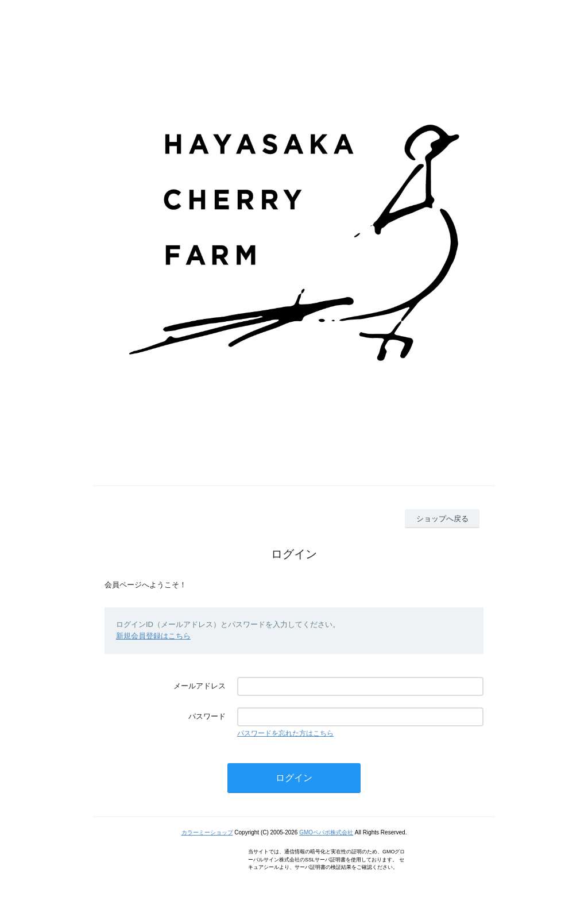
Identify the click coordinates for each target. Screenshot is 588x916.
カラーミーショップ (207, 832)
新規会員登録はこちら (153, 636)
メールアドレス (200, 686)
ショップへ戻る (442, 519)
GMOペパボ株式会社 (326, 832)
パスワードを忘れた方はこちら (285, 733)
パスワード (207, 716)
